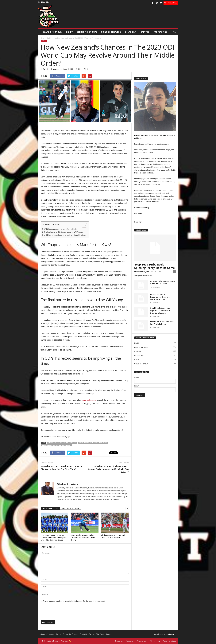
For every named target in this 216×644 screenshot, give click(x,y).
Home (42, 38)
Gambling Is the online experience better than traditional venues (160, 310)
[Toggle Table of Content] (83, 225)
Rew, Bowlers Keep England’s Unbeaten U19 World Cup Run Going (84, 537)
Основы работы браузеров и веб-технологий (163, 282)
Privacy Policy (155, 641)
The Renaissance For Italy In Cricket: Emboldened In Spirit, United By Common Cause (54, 537)
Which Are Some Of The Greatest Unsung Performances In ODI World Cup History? (108, 469)
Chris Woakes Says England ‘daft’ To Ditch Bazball (113, 536)
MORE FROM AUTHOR (70, 508)
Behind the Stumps (70, 634)
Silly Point (131, 32)
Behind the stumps (87, 32)
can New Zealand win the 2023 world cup (62, 443)
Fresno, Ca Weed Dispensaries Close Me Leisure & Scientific (160, 297)
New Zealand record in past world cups (93, 443)
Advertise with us (169, 641)
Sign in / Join (43, 2)
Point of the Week (111, 32)
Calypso (145, 32)
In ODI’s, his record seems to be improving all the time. (65, 235)
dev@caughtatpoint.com (164, 634)
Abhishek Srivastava (51, 69)
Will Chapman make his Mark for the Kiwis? (61, 229)
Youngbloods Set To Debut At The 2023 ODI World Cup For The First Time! (61, 468)
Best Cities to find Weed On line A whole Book (162, 323)
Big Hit (69, 32)
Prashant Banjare (142, 272)
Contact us (119, 641)
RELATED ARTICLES (50, 508)
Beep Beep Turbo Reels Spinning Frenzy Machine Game (154, 266)
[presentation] (62, 612)
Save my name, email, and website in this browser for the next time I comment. (74, 601)
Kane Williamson (89, 400)
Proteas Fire (160, 32)
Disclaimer (130, 641)
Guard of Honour (52, 32)
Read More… (139, 222)
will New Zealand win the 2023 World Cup (56, 445)
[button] (174, 32)
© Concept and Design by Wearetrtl (55, 641)
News (137, 360)
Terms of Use (142, 641)
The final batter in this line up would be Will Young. (63, 232)
